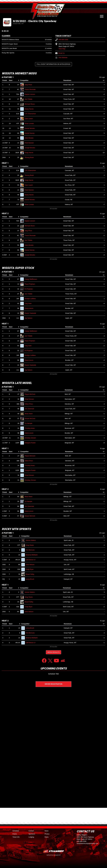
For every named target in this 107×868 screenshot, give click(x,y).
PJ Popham (30, 289)
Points (15, 834)
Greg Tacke (31, 545)
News (47, 831)
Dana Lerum (30, 308)
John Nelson (31, 565)
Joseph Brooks (31, 148)
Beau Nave (30, 414)
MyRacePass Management (53, 855)
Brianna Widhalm (33, 555)
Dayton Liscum (31, 94)
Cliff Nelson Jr (32, 560)
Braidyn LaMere (31, 299)
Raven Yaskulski (31, 313)
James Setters (32, 540)
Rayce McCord (31, 394)
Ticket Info (16, 837)
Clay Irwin (29, 303)
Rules (47, 837)
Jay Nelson (30, 318)
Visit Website (61, 58)
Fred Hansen (30, 143)
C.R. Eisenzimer (31, 114)
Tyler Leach (30, 119)
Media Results (53, 652)
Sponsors (32, 834)
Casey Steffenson (32, 279)
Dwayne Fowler (31, 443)
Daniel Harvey (31, 133)
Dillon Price (30, 404)
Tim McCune (31, 550)
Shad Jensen (30, 399)
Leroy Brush (31, 579)
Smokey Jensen (31, 438)
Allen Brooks (30, 138)
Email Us (60, 53)
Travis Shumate (31, 89)
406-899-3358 (62, 40)
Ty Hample (30, 423)
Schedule (16, 831)
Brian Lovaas (30, 123)
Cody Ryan (31, 569)
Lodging (31, 837)
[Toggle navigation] (102, 16)
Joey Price (29, 85)
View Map (62, 49)
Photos (47, 834)
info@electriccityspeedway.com (87, 843)
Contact (31, 831)
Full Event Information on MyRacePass (53, 64)
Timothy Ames (31, 428)
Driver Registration (53, 684)
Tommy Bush (30, 157)
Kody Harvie (30, 153)
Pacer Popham (31, 284)
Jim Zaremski (30, 409)
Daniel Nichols (31, 128)
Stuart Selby (31, 574)
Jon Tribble (29, 99)
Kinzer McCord (31, 418)
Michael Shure (31, 104)
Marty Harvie (30, 109)
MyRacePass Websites (53, 851)
